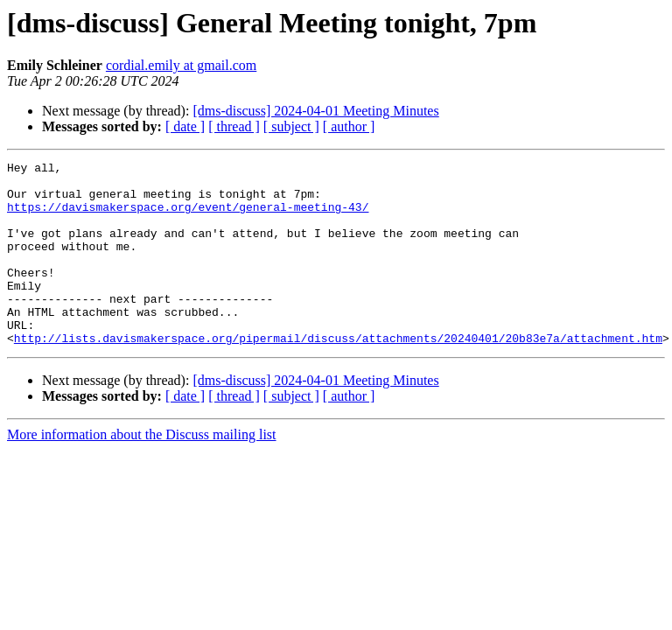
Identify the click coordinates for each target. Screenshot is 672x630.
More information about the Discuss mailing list (142, 471)
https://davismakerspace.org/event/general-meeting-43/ (188, 217)
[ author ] (349, 126)
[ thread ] (234, 126)
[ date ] (185, 126)
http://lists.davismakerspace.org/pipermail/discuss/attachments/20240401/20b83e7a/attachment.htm (338, 374)
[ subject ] (291, 126)
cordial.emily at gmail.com (181, 65)
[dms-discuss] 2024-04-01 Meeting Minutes (315, 111)
